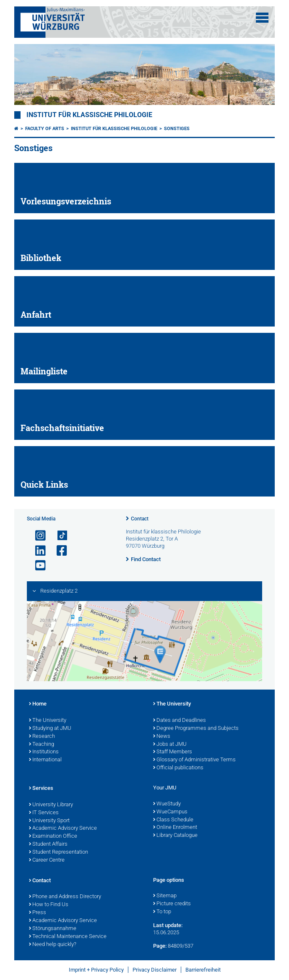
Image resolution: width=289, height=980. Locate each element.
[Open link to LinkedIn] (37, 551)
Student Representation (59, 852)
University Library (51, 805)
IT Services (44, 813)
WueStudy (167, 804)
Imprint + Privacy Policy (96, 970)
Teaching (42, 745)
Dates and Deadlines (180, 721)
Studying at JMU (50, 729)
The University (48, 721)
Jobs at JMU (170, 745)
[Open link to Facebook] (58, 551)
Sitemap (165, 896)
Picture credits (172, 904)
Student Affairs (48, 844)
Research (42, 737)
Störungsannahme (53, 929)
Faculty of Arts (45, 129)
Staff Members (173, 752)
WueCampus (170, 812)
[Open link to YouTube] (37, 566)
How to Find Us (49, 905)
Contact (140, 519)
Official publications (178, 768)
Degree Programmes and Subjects (196, 729)
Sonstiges (177, 129)
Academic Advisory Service (63, 828)
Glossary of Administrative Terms (194, 760)
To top (162, 912)
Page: (160, 946)
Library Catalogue (175, 836)
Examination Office (53, 836)
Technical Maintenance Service (68, 937)
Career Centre (47, 860)
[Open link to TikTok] (58, 536)
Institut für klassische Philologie (89, 115)
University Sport (49, 821)
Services (41, 789)
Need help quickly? (53, 945)
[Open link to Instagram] (37, 536)
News (162, 737)
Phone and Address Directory (65, 897)
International (45, 760)
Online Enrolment (175, 828)
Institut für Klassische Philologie (114, 129)
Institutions (44, 752)
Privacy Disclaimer (155, 970)
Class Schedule (173, 820)
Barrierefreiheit (203, 970)
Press (38, 913)
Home (38, 704)
